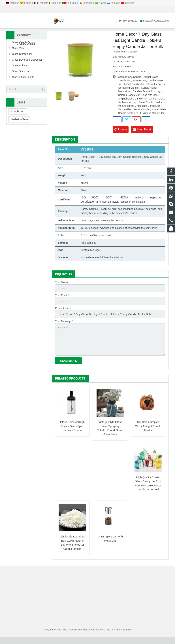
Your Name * (62, 293)
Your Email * (62, 305)
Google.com (18, 122)
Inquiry (121, 140)
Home (57, 32)
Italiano (55, 3)
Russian (114, 3)
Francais (41, 3)
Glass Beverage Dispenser (27, 70)
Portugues (70, 3)
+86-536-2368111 (19, 9)
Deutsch (13, 3)
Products (69, 32)
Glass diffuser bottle (23, 88)
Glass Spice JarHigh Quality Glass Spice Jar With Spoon (72, 433)
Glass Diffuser (20, 76)
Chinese (128, 3)
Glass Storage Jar (22, 65)
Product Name (63, 318)
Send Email (142, 140)
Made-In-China (19, 130)
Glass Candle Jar (22, 53)
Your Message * (64, 330)
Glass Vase (18, 59)
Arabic (101, 3)
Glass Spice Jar (21, 82)
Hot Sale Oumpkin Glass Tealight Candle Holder (148, 433)
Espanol (27, 3)
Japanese (87, 3)
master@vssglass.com (48, 9)
